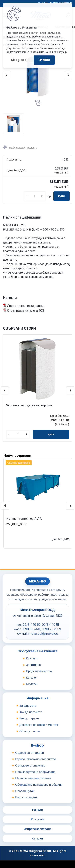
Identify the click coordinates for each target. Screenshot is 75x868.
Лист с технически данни (23, 306)
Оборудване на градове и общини (39, 785)
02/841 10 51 (50, 625)
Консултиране (29, 718)
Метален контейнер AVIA (24, 519)
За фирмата (28, 706)
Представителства (39, 671)
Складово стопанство (30, 765)
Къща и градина (26, 797)
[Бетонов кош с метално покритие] (37, 75)
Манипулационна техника (33, 778)
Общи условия (30, 731)
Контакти (32, 658)
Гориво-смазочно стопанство (36, 759)
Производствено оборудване (35, 772)
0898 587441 (31, 629)
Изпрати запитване (37, 829)
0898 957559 (51, 629)
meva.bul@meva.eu (43, 634)
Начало (38, 810)
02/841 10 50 (32, 625)
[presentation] (7, 75)
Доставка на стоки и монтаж (39, 725)
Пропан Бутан (25, 791)
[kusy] (35, 196)
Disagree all (20, 60)
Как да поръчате (31, 712)
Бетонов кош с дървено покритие (29, 405)
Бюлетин (32, 684)
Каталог (31, 677)
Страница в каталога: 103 (23, 311)
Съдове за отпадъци (29, 753)
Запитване (33, 665)
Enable (44, 60)
